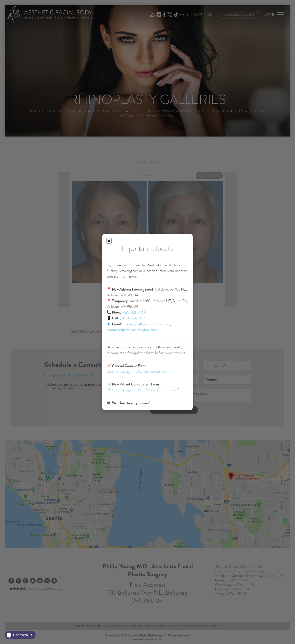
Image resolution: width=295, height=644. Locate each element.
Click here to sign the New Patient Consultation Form (146, 390)
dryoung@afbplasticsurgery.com (146, 324)
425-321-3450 (135, 312)
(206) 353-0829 (133, 318)
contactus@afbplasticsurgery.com (132, 330)
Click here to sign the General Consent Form (139, 371)
